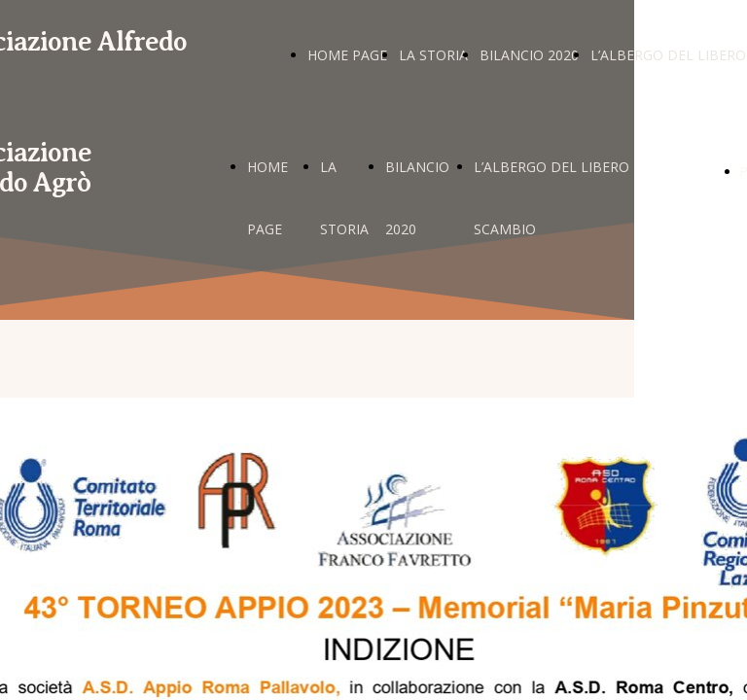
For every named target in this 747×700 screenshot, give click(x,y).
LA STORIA (433, 55)
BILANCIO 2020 (529, 55)
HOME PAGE (347, 55)
